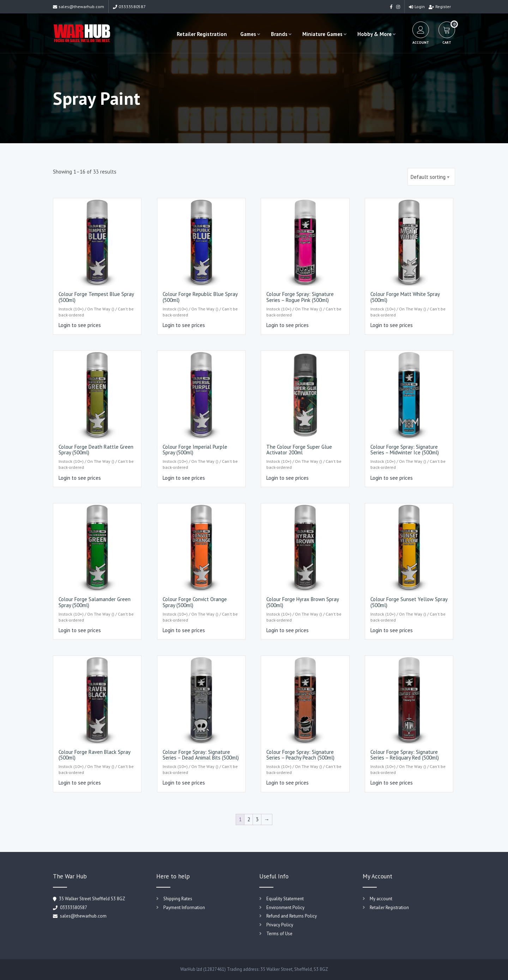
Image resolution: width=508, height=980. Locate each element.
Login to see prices (80, 325)
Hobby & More (373, 34)
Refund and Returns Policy (292, 916)
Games (247, 34)
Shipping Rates (178, 899)
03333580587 (129, 7)
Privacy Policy (280, 925)
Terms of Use (279, 934)
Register (440, 7)
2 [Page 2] (249, 819)
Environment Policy (285, 908)
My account (381, 899)
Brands (278, 34)
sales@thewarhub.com (78, 7)
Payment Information (184, 908)
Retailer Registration (200, 34)
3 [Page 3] (257, 819)
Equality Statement (285, 899)
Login (417, 7)
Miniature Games (321, 34)
